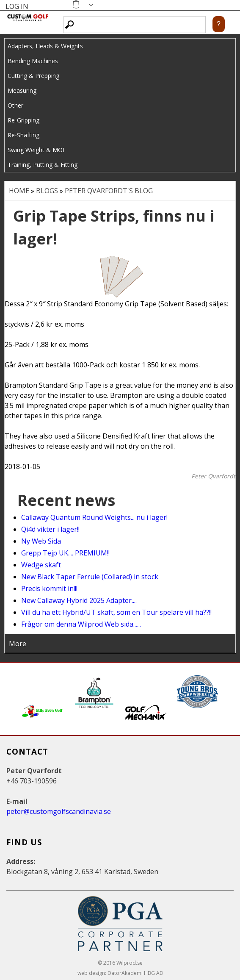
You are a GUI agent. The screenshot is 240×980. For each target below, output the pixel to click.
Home (19, 191)
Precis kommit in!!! (49, 589)
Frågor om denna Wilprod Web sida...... (81, 624)
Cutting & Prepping (33, 76)
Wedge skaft (41, 565)
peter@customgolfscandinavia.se (59, 811)
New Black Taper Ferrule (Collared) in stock (90, 577)
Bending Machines (33, 61)
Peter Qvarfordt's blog (109, 191)
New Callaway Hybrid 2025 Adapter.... (79, 600)
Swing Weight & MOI (36, 150)
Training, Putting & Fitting (43, 165)
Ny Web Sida (41, 541)
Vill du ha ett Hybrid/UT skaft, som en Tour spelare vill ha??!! (116, 612)
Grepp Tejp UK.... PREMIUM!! (65, 553)
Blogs (47, 191)
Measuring (22, 90)
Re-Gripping (23, 120)
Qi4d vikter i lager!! (50, 529)
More (18, 644)
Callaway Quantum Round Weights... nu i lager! (94, 517)
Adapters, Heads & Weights (45, 46)
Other (15, 105)
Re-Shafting (23, 135)
